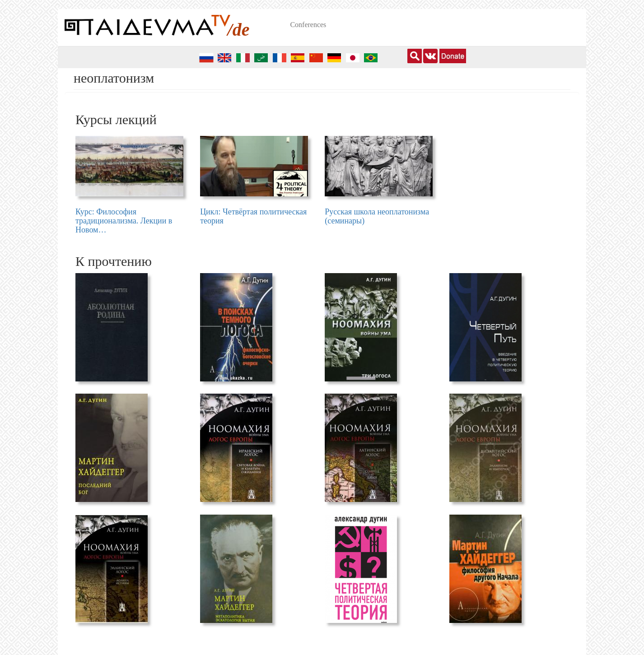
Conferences (308, 25)
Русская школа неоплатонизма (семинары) (377, 216)
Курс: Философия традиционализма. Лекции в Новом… (124, 221)
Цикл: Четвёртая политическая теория (253, 216)
